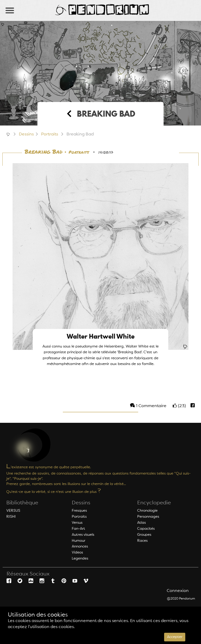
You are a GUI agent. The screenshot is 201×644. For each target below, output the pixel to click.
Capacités (146, 529)
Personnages (148, 517)
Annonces (80, 546)
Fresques (79, 511)
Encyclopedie (154, 503)
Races (142, 541)
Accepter (175, 637)
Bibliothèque (22, 503)
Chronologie (147, 511)
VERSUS (13, 511)
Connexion (178, 591)
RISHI (11, 517)
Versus (77, 523)
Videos (77, 552)
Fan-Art (78, 529)
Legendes (80, 558)
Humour (79, 541)
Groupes (144, 535)
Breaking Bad (44, 152)
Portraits (50, 134)
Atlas (141, 523)
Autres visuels (83, 535)
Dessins (26, 134)
